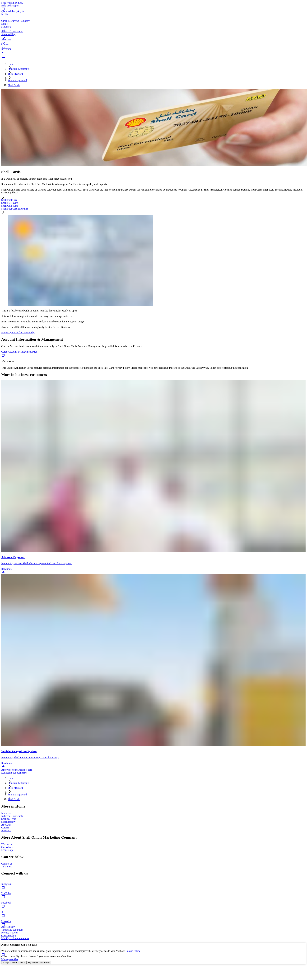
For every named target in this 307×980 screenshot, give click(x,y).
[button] (153, 28)
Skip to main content (12, 3)
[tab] (153, 200)
